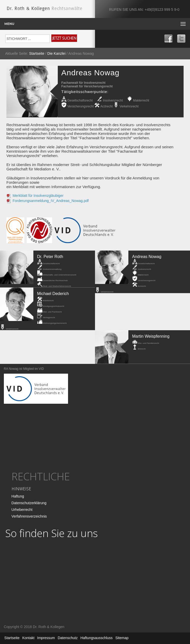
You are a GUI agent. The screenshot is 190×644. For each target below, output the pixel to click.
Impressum (46, 638)
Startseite (37, 53)
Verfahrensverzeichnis (29, 516)
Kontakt (28, 638)
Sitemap (122, 638)
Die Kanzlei (56, 53)
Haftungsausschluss (96, 638)
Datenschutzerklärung (29, 503)
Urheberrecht (22, 510)
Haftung (18, 496)
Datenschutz (68, 638)
